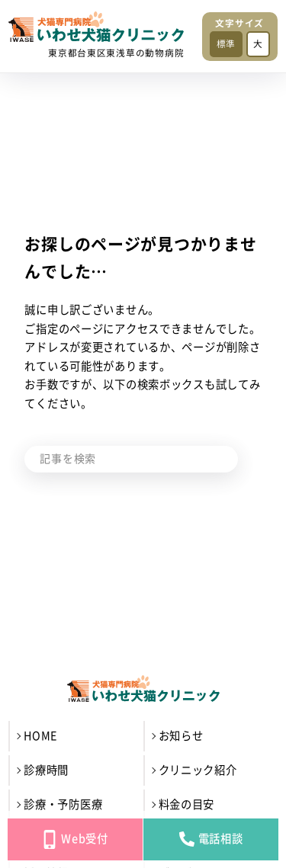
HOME (40, 736)
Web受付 (75, 839)
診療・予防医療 (63, 804)
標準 (226, 44)
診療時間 (46, 770)
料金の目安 (187, 804)
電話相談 (211, 839)
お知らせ (181, 736)
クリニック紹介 (198, 770)
